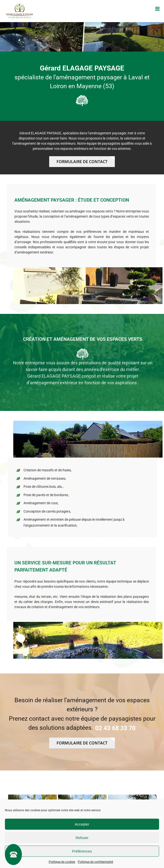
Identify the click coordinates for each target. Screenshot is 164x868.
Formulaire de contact (82, 162)
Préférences (82, 851)
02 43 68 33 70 (115, 728)
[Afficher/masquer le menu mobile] (158, 9)
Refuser (82, 838)
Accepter (82, 824)
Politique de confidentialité (95, 862)
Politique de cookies (62, 862)
